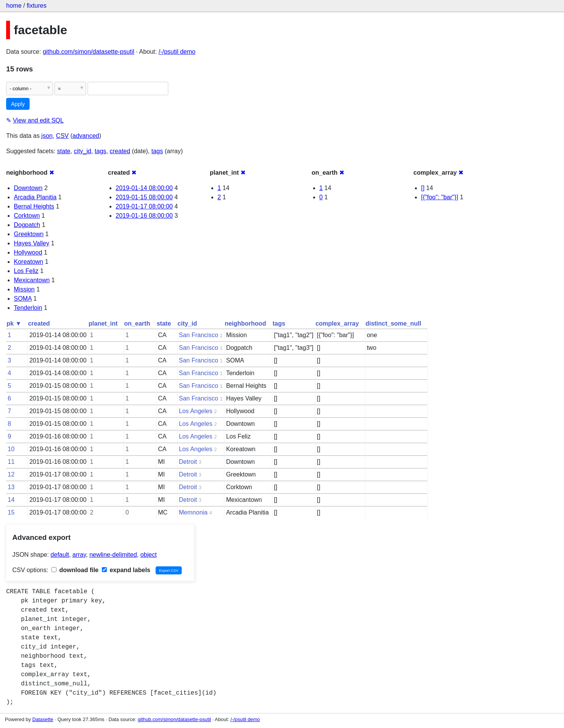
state (64, 151)
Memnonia (193, 512)
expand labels (126, 570)
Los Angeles (196, 411)
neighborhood (246, 323)
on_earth (137, 323)
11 (11, 462)
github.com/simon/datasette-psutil (88, 52)
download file (75, 570)
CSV (62, 136)
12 (11, 474)
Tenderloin (28, 308)
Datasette (43, 719)
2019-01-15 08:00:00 (144, 197)
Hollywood (28, 252)
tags (100, 151)
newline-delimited (113, 555)
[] (423, 188)
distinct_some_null (393, 323)
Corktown (27, 216)
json (47, 136)
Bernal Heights (34, 206)
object (148, 555)
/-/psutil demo (177, 52)
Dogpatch (27, 225)
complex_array (337, 323)
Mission (24, 289)
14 (11, 500)
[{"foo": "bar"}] (440, 197)
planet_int (103, 323)
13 (11, 487)
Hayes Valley (32, 243)
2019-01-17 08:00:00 (144, 206)
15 (11, 512)
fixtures (36, 6)
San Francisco (199, 335)
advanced (86, 136)
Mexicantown (32, 280)
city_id (82, 151)
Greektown (29, 234)
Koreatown (29, 262)
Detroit (188, 462)
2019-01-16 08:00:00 (144, 216)
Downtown (28, 188)
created (120, 151)
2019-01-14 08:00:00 (144, 188)
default (60, 555)
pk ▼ (14, 323)
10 (11, 449)
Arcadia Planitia (35, 197)
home (14, 6)
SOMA (23, 299)
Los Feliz (26, 271)
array (79, 555)
